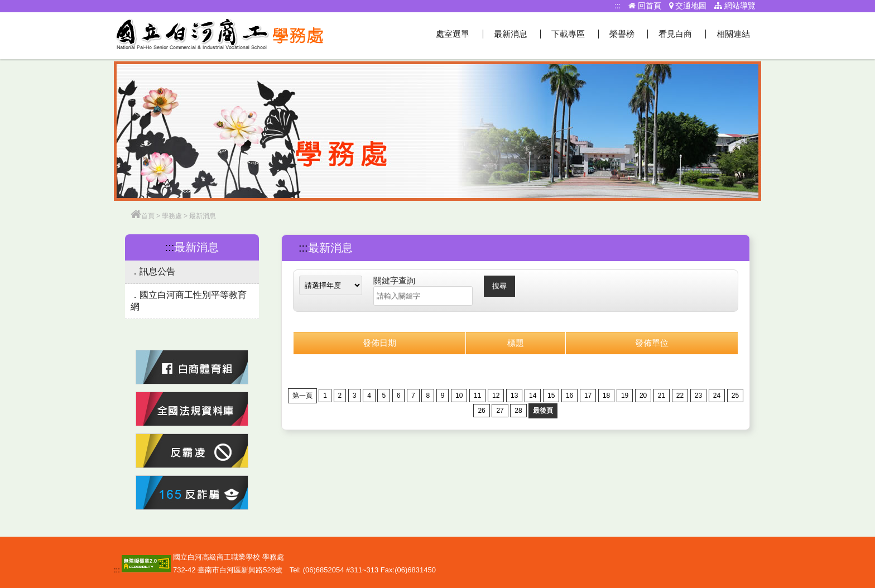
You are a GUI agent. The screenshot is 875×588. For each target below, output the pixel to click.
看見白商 (675, 34)
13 (514, 396)
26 (481, 411)
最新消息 (511, 34)
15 (551, 396)
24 (717, 396)
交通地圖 (688, 6)
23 (698, 396)
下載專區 (568, 34)
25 (735, 396)
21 (662, 396)
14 (533, 396)
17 (588, 396)
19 (625, 396)
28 (518, 411)
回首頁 (645, 6)
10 (459, 396)
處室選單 (453, 34)
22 (680, 396)
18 (606, 396)
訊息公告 (157, 271)
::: (618, 6)
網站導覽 (735, 6)
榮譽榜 (622, 34)
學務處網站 (220, 36)
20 (643, 396)
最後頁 (543, 411)
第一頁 (302, 396)
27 (500, 411)
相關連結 (733, 34)
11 (477, 396)
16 (569, 396)
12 (496, 396)
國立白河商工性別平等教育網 (189, 301)
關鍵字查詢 (394, 280)
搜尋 (499, 286)
